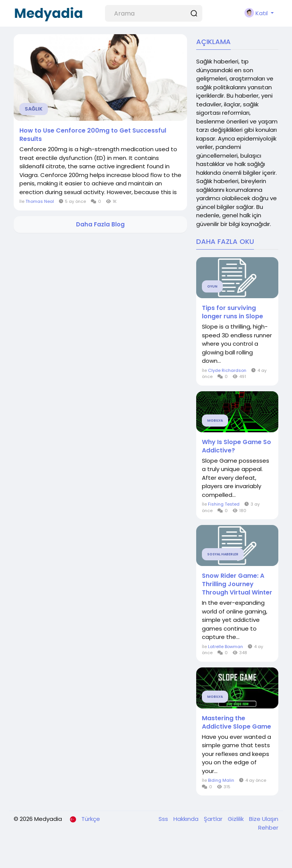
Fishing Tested (224, 504)
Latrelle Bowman (225, 647)
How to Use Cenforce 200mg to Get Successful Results (93, 135)
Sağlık (34, 109)
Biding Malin (221, 780)
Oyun (212, 286)
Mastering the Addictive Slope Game (236, 723)
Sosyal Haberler (223, 554)
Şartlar (214, 819)
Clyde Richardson (227, 370)
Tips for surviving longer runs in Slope (232, 312)
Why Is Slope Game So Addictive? (236, 446)
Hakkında (187, 819)
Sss (164, 819)
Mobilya (215, 421)
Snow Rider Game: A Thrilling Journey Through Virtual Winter (237, 584)
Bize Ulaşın (264, 819)
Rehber (268, 828)
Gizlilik (236, 819)
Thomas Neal (40, 201)
